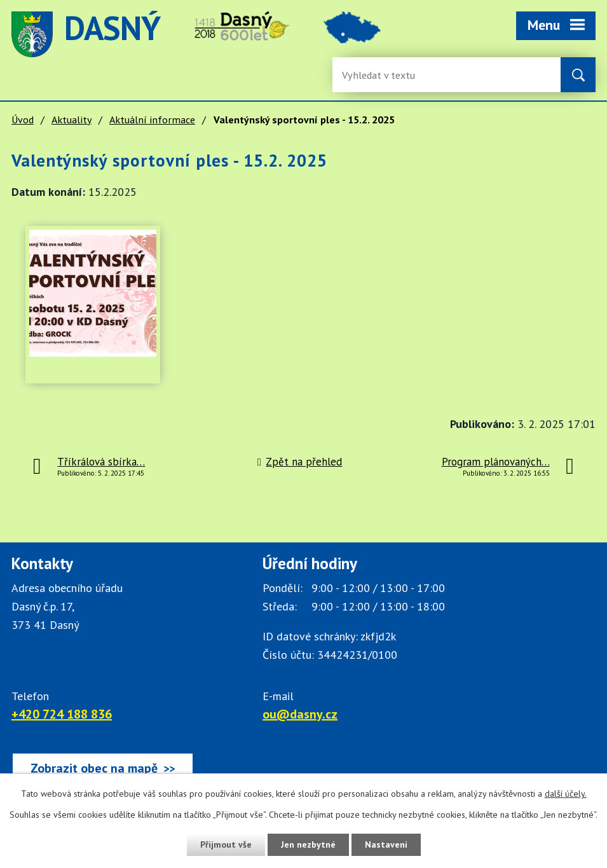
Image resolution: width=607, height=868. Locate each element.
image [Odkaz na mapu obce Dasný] (352, 34)
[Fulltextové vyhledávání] (383, 75)
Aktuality (72, 120)
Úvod (23, 120)
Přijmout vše (226, 844)
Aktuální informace (152, 120)
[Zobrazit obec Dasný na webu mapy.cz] (103, 768)
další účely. (566, 794)
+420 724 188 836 (62, 714)
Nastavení (386, 844)
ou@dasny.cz (300, 714)
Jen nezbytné (308, 844)
